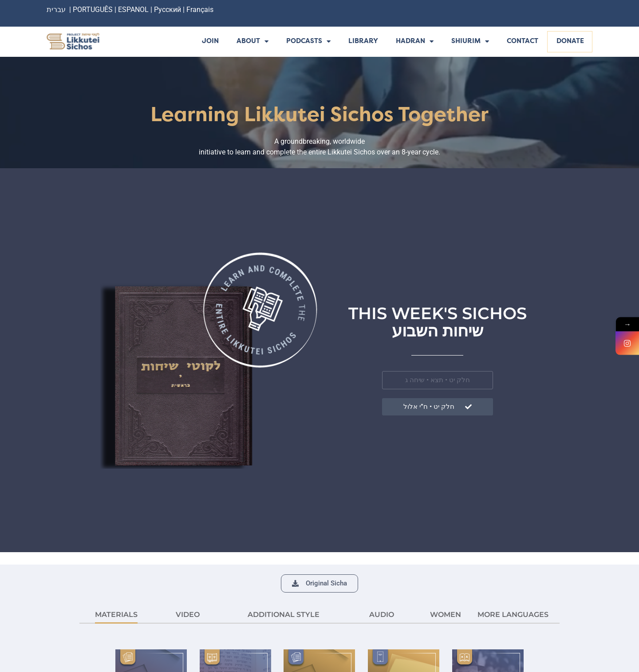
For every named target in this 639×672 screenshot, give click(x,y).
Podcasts (308, 42)
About (252, 42)
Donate (570, 42)
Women (446, 615)
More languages (513, 615)
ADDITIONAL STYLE (284, 615)
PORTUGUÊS (93, 10)
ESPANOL (133, 10)
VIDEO (188, 615)
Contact (523, 42)
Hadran (415, 42)
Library (363, 42)
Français (200, 10)
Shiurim (470, 42)
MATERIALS (116, 615)
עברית (56, 10)
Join (210, 42)
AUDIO (382, 615)
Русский (168, 10)
